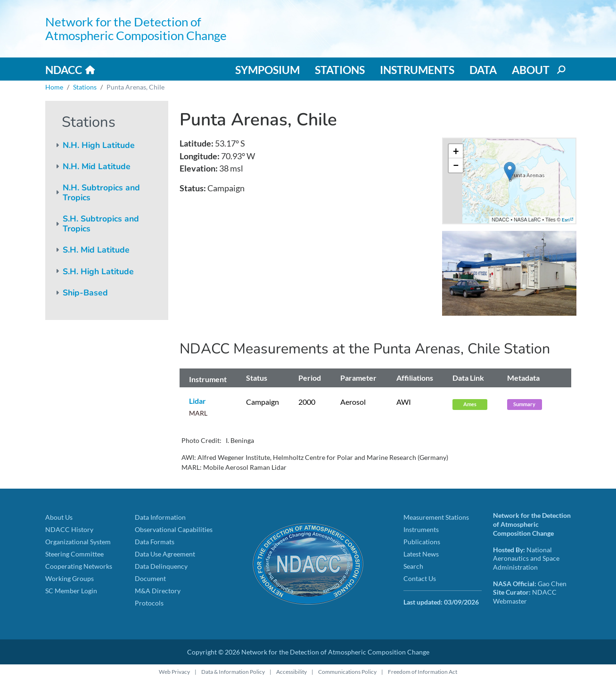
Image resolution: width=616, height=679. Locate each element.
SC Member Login (71, 591)
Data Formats (155, 542)
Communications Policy (347, 672)
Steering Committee (74, 554)
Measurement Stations (436, 517)
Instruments (417, 70)
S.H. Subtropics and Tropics (101, 224)
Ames (470, 404)
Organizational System (78, 542)
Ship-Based (85, 293)
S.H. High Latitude (98, 271)
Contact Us (420, 578)
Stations (340, 70)
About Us (59, 517)
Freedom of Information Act (423, 672)
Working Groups (70, 578)
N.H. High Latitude (99, 145)
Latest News (421, 554)
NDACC (64, 70)
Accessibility (292, 672)
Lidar (197, 401)
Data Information (160, 517)
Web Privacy (174, 672)
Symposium (267, 70)
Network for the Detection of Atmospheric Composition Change (136, 29)
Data (483, 70)
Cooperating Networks (79, 566)
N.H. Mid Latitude (97, 166)
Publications (422, 542)
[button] (510, 171)
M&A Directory (158, 591)
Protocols (149, 603)
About (531, 70)
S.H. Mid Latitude (96, 250)
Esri (566, 220)
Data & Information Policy (233, 672)
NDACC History (69, 529)
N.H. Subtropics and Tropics (101, 192)
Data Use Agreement (165, 554)
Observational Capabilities (174, 529)
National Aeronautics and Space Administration (526, 558)
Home (54, 87)
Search (413, 566)
